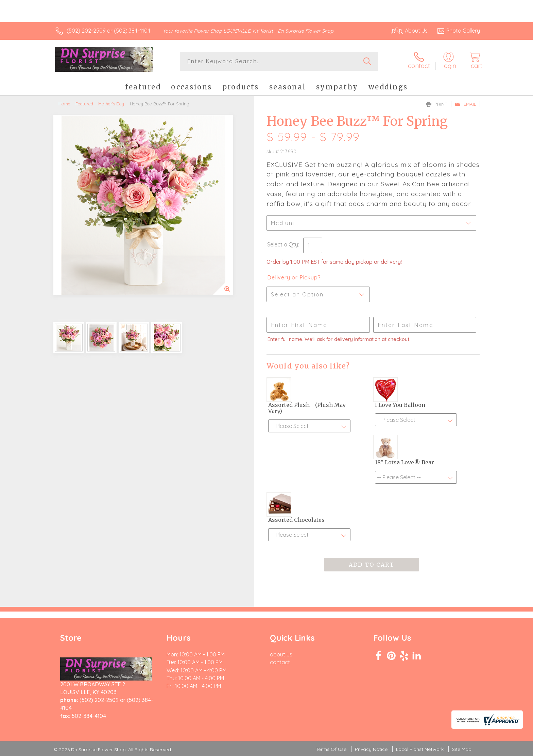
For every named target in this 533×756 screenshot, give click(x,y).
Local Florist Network (420, 749)
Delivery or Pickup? (294, 277)
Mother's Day (111, 104)
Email (466, 104)
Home (64, 104)
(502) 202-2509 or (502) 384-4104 (108, 31)
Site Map (462, 749)
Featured (84, 104)
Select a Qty (283, 244)
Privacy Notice (371, 749)
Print (437, 104)
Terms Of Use (331, 749)
